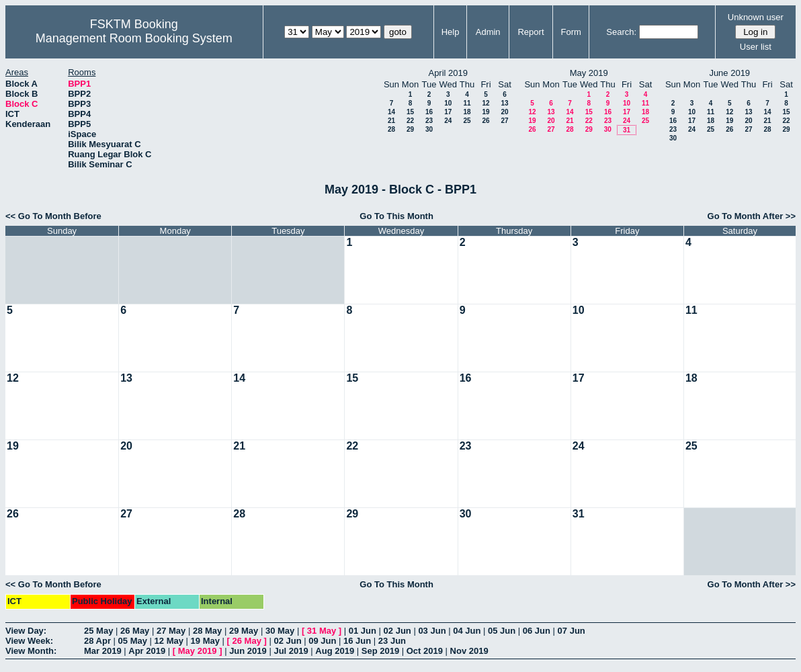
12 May (169, 641)
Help (451, 32)
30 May (280, 631)
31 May (322, 631)
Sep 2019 (380, 651)
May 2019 (198, 651)
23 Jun (392, 641)
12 (486, 103)
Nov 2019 (469, 651)
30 (429, 129)
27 (504, 121)
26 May (135, 631)
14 (391, 112)
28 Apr (97, 641)
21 (391, 121)
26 (486, 121)
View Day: (26, 631)
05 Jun (502, 631)
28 (391, 129)
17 (448, 112)
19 (486, 112)
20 (504, 112)
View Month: (31, 651)
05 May (133, 641)
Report (531, 32)
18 (467, 112)
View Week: (29, 641)
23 (429, 121)
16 (429, 112)
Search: (621, 32)
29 (410, 129)
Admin (488, 32)
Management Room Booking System (134, 38)
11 (467, 103)
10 (448, 103)
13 (504, 103)
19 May (205, 641)
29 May (244, 631)
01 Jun (363, 631)
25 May (98, 631)
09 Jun (322, 641)
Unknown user (756, 17)
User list (756, 47)
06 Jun (537, 631)
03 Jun (432, 631)
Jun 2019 (248, 651)
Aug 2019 (335, 651)
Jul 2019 (291, 651)
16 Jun (357, 641)
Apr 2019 (147, 651)
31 (627, 130)
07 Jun (572, 631)
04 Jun (467, 631)
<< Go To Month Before (53, 216)
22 (410, 121)
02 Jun (397, 631)
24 (448, 121)
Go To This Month (396, 216)
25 (467, 121)
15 (410, 112)
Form (571, 32)
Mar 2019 (103, 651)
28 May (207, 631)
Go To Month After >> (752, 216)
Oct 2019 (425, 651)
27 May (171, 631)
